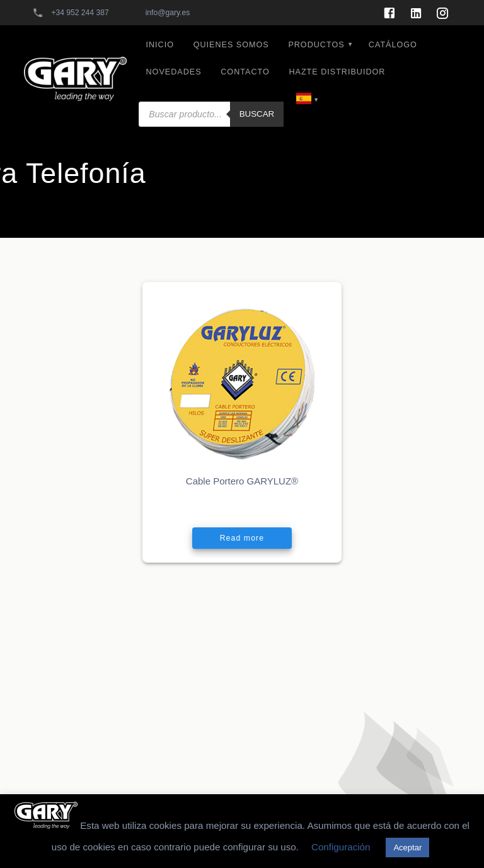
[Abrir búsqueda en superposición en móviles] (211, 94)
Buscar (257, 114)
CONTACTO (245, 72)
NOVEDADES (174, 72)
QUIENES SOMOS (231, 45)
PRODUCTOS (316, 45)
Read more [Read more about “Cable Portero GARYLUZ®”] (242, 538)
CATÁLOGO (393, 45)
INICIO (160, 45)
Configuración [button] (341, 847)
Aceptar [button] (407, 847)
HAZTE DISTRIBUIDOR (337, 72)
